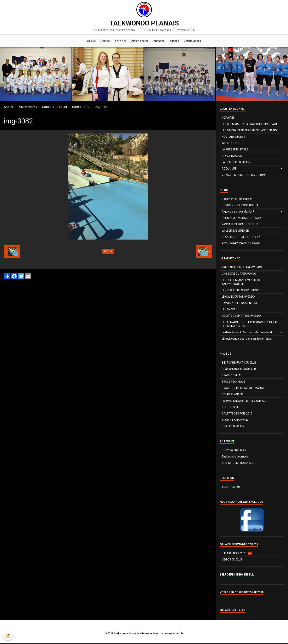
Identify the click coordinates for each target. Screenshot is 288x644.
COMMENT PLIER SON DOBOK (240, 206)
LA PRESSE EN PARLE (235, 150)
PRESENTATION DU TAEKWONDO (242, 268)
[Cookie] (8, 636)
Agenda (176, 41)
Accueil (89, 41)
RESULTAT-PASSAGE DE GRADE (241, 244)
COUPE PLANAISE (233, 395)
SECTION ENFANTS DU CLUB (239, 364)
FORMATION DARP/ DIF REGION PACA (245, 402)
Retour (108, 252)
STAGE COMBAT (232, 376)
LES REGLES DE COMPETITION (240, 291)
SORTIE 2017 (81, 108)
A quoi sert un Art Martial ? (238, 213)
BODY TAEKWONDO (234, 451)
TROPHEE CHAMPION (235, 421)
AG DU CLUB (229, 170)
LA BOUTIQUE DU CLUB (236, 163)
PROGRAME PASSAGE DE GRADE (242, 219)
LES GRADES (230, 310)
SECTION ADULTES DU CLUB (239, 370)
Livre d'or (120, 41)
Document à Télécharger (237, 200)
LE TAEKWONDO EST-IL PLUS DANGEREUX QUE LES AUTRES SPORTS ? (250, 325)
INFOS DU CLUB (231, 144)
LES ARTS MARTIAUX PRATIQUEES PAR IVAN (249, 125)
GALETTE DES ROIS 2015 (237, 414)
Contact (104, 41)
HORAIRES (228, 119)
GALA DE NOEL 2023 (237, 554)
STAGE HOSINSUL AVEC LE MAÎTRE (243, 389)
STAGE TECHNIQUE (233, 383)
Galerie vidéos (195, 41)
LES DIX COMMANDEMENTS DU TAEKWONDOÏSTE (241, 283)
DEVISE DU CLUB (232, 157)
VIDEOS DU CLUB (232, 560)
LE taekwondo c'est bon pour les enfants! (247, 340)
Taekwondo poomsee (235, 457)
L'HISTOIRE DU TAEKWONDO (239, 275)
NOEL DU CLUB (231, 408)
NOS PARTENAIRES (234, 138)
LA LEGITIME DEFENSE (235, 232)
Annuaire (160, 41)
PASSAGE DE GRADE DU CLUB (240, 225)
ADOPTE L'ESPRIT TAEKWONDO (241, 317)
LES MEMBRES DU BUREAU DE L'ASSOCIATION (250, 131)
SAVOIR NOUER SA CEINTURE (240, 304)
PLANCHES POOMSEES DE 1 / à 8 (242, 238)
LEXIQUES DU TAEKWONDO (238, 298)
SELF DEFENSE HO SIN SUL (238, 464)
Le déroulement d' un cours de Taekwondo (248, 333)
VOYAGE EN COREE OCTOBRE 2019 (243, 176)
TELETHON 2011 (232, 488)
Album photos (140, 41)
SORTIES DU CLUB (55, 108)
